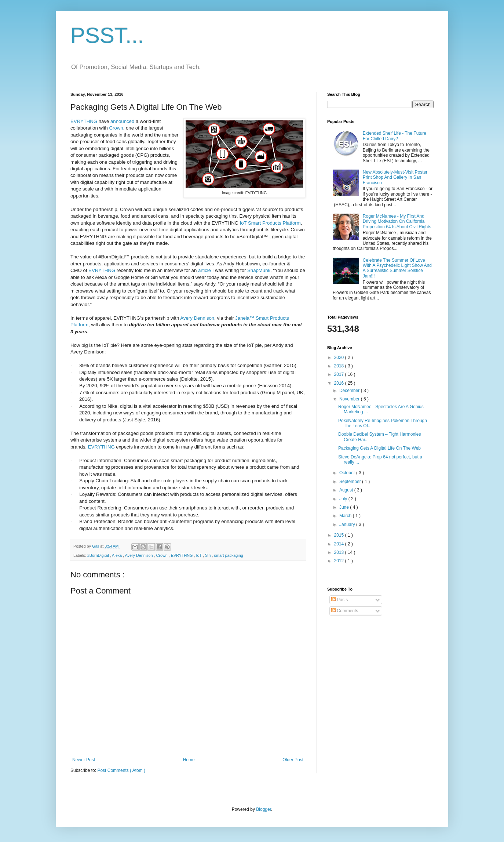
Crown (116, 128)
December (350, 391)
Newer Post (84, 760)
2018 (340, 366)
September (351, 482)
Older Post (293, 760)
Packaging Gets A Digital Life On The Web (379, 448)
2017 (340, 374)
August (347, 490)
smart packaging (229, 555)
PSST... (107, 35)
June (345, 507)
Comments (345, 611)
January (348, 525)
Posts (339, 600)
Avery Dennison (197, 318)
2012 (340, 561)
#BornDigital (99, 555)
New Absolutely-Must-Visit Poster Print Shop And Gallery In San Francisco (395, 177)
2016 (340, 383)
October (348, 473)
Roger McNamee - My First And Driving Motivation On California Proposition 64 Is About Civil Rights (397, 222)
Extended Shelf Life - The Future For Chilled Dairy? (395, 136)
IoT (200, 555)
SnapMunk (259, 270)
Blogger (264, 809)
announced (122, 121)
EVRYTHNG (84, 121)
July (344, 499)
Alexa (117, 555)
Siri (209, 555)
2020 (340, 358)
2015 (340, 535)
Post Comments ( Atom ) (121, 770)
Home (189, 760)
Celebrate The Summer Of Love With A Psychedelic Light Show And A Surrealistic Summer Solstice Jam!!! (397, 268)
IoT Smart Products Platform (270, 223)
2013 (340, 552)
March (346, 516)
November (350, 399)
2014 (340, 544)
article (204, 270)
